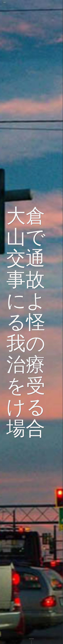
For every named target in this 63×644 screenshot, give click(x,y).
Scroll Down (31, 639)
